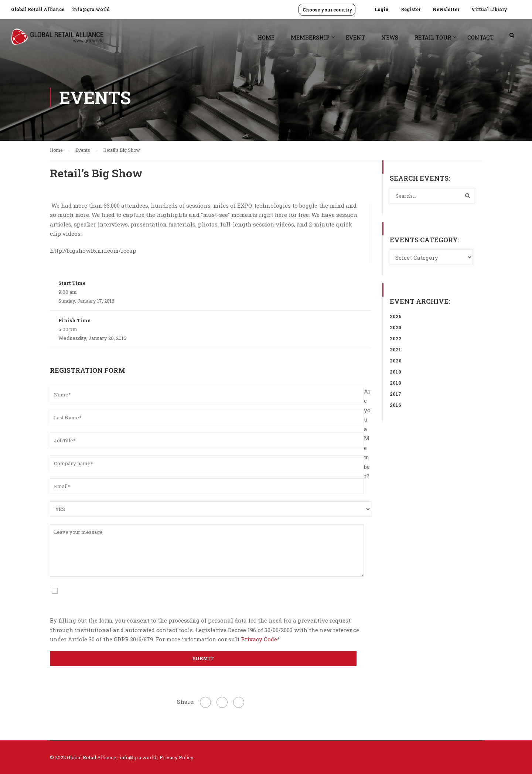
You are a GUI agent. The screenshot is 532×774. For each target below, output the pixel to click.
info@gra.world (91, 9)
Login (382, 9)
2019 (395, 372)
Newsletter (446, 9)
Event (355, 37)
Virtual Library (489, 9)
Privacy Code (259, 639)
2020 (396, 361)
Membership (310, 37)
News (390, 37)
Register (411, 9)
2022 (396, 338)
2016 (395, 405)
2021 (395, 350)
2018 (395, 383)
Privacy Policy (177, 757)
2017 (395, 394)
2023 (395, 327)
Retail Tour (433, 37)
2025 (396, 316)
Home (266, 37)
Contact (480, 37)
